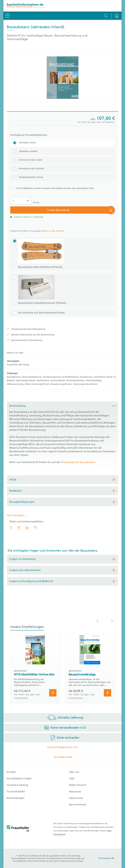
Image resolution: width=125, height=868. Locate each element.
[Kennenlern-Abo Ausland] (62, 169)
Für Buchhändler (16, 792)
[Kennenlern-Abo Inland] (62, 160)
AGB (72, 778)
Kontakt (11, 772)
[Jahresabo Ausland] (62, 152)
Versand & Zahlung (17, 785)
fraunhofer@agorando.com (62, 747)
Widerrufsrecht (78, 785)
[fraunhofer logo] (18, 829)
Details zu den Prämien (53, 231)
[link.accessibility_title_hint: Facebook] (11, 528)
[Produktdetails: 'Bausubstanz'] (63, 78)
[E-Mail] (35, 528)
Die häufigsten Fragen (19, 778)
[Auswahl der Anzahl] (21, 201)
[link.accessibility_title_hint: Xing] (19, 528)
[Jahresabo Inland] (62, 143)
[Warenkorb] (116, 7)
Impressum (75, 792)
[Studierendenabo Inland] (62, 177)
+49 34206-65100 (62, 757)
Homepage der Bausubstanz (78, 462)
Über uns (74, 772)
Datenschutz (76, 798)
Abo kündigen (16, 515)
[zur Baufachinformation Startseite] (62, 6)
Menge (36, 202)
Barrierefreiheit (78, 805)
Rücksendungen (16, 798)
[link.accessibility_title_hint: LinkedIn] (27, 528)
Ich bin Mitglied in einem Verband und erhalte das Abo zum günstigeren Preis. (55, 188)
